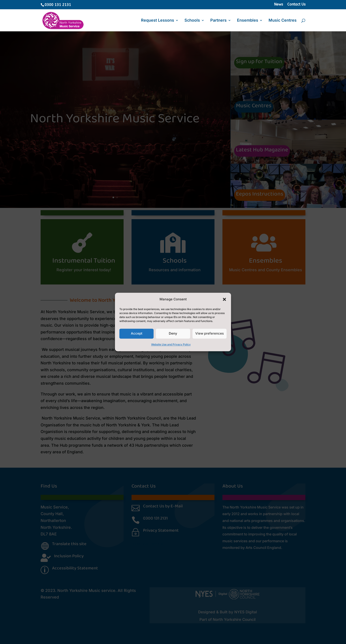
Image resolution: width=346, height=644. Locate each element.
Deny (173, 334)
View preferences (210, 334)
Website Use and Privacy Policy (171, 344)
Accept (137, 334)
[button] (224, 299)
